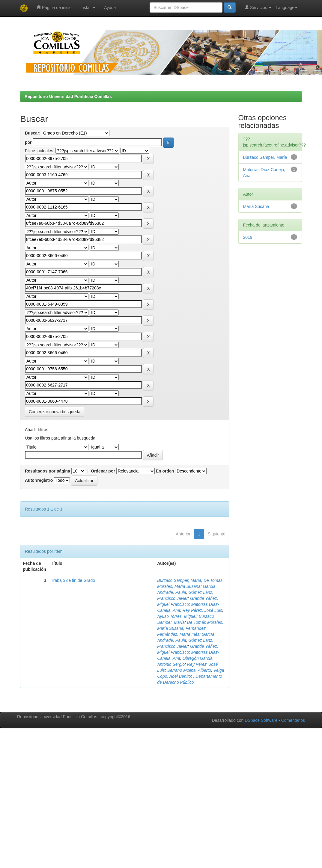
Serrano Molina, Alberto (189, 670)
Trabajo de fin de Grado (73, 580)
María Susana (256, 206)
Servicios (258, 7)
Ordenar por (103, 471)
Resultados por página (48, 471)
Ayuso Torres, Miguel (177, 616)
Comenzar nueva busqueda (55, 412)
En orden (165, 471)
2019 (248, 237)
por (28, 142)
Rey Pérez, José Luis (202, 610)
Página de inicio (54, 7)
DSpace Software (261, 720)
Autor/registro (39, 480)
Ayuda (110, 7)
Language (287, 7)
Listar (88, 7)
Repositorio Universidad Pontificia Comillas (68, 96)
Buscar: (33, 133)
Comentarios (293, 720)
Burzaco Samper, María (179, 580)
